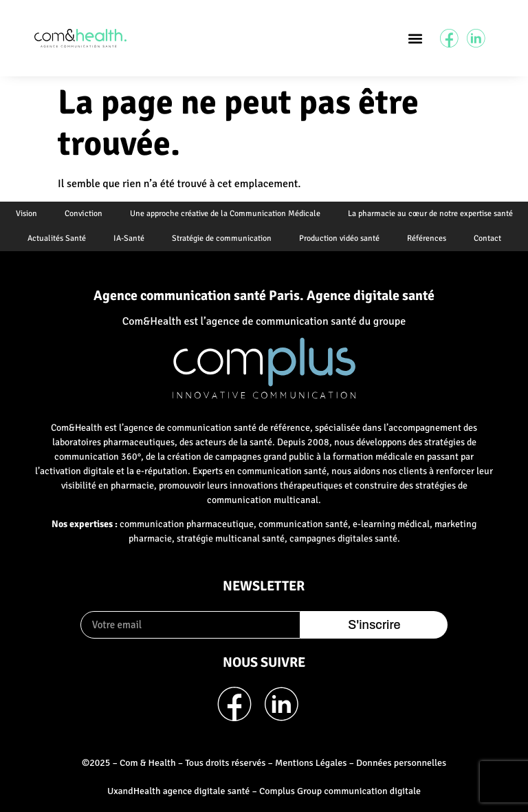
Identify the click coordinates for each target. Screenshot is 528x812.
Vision (26, 214)
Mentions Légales (311, 763)
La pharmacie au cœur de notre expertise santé (430, 214)
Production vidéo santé (339, 238)
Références (427, 238)
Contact (487, 238)
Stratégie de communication (222, 238)
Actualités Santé (57, 238)
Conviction (84, 214)
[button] (415, 38)
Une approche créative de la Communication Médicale (225, 214)
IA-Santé (129, 238)
